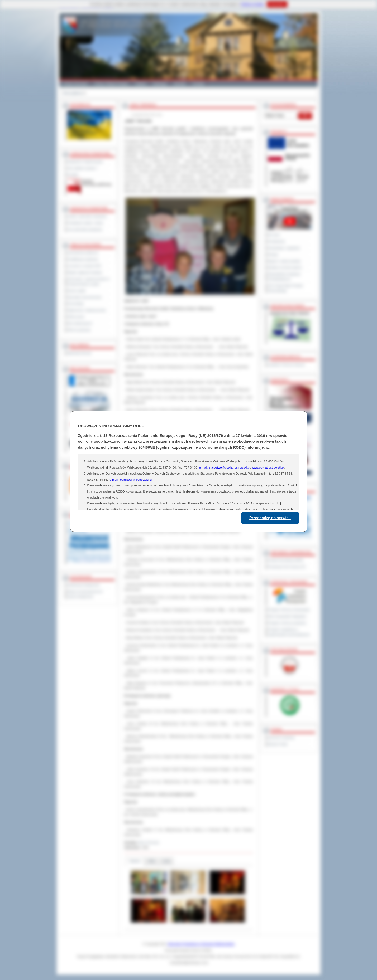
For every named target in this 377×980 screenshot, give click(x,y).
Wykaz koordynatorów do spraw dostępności (85, 594)
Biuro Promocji (149, 842)
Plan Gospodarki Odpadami (287, 616)
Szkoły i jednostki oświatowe (87, 216)
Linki (166, 861)
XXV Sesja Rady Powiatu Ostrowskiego (286, 288)
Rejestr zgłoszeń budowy (85, 272)
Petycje (273, 255)
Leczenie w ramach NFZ (84, 266)
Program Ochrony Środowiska (289, 610)
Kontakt (199, 84)
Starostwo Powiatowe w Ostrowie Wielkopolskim (201, 944)
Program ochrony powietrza (287, 623)
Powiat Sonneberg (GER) (286, 560)
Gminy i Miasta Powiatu (111, 84)
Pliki (151, 861)
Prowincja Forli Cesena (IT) (287, 567)
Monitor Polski (278, 744)
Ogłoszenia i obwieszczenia (87, 310)
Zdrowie (180, 84)
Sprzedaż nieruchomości (85, 297)
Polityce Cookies (253, 4)
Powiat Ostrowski (75, 84)
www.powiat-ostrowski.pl (268, 467)
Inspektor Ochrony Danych (287, 365)
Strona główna (72, 93)
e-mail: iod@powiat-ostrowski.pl (131, 480)
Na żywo (274, 235)
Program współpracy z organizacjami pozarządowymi (289, 632)
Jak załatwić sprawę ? (83, 168)
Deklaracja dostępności (84, 585)
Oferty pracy (76, 317)
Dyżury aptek (77, 291)
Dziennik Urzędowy (281, 738)
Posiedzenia (276, 241)
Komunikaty (76, 304)
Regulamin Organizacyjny (85, 162)
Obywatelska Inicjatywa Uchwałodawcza (284, 277)
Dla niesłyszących (80, 323)
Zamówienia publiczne (83, 253)
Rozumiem (277, 4)
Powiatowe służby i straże (85, 223)
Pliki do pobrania (79, 330)
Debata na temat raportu (285, 267)
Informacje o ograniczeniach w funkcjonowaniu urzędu (89, 282)
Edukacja (160, 84)
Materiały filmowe (80, 353)
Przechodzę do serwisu (270, 518)
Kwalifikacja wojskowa (83, 259)
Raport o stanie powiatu (284, 261)
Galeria (141, 84)
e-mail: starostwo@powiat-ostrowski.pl (225, 467)
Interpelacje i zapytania (284, 248)
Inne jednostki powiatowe (85, 230)
